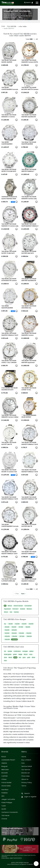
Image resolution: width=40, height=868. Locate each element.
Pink (5, 661)
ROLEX (4, 757)
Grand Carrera (18, 606)
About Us (25, 779)
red (20, 657)
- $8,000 (27, 627)
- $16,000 (14, 636)
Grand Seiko (6, 786)
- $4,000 (31, 624)
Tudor (4, 806)
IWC (3, 796)
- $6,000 (14, 627)
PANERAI (5, 793)
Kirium (6, 612)
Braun (26, 654)
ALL (5, 606)
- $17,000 (22, 636)
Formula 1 (15, 609)
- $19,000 (7, 639)
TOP (3, 26)
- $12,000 (14, 633)
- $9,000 (7, 630)
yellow (31, 651)
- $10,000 (14, 630)
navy (31, 654)
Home (24, 757)
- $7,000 (21, 627)
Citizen (4, 779)
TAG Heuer (5, 815)
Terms (24, 786)
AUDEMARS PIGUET (8, 760)
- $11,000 (7, 633)
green (15, 654)
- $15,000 (7, 636)
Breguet (4, 766)
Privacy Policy (27, 783)
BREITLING (5, 770)
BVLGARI (5, 773)
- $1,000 (10, 624)
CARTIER (4, 776)
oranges (25, 651)
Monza (10, 606)
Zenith (4, 809)
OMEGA (4, 763)
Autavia (23, 609)
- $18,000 (29, 636)
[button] (17, 65)
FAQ (23, 763)
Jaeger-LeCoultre (8, 799)
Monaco (29, 609)
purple (10, 651)
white (15, 657)
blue (5, 657)
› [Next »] (23, 594)
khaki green (8, 654)
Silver (33, 657)
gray (24, 657)
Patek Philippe (7, 803)
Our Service (26, 770)
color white (23, 26)
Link (11, 612)
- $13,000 (21, 633)
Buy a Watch (26, 760)
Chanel (4, 819)
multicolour (17, 651)
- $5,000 (7, 627)
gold (29, 657)
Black (10, 657)
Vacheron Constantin (10, 812)
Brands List (26, 773)
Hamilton (5, 790)
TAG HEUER (12, 26)
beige (20, 654)
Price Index (26, 776)
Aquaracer (7, 609)
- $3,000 (24, 624)
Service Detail (27, 766)
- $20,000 (14, 639)
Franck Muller (6, 783)
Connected (28, 606)
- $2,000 (17, 624)
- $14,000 (28, 633)
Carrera (16, 612)
